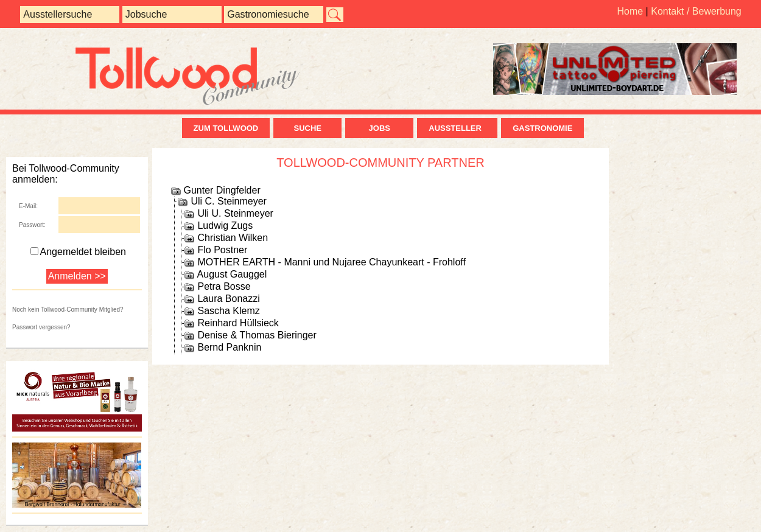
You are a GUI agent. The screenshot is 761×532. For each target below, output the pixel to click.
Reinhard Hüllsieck (238, 323)
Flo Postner (222, 250)
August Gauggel (232, 274)
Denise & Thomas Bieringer (257, 335)
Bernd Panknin (229, 347)
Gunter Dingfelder (222, 190)
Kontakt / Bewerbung (696, 11)
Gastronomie (542, 128)
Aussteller (457, 128)
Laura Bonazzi (228, 299)
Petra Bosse (224, 286)
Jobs (380, 128)
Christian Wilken (233, 238)
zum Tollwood (226, 128)
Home (630, 11)
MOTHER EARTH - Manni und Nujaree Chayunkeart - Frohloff (331, 262)
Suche (307, 128)
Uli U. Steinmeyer (235, 213)
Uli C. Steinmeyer (228, 201)
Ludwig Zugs (225, 226)
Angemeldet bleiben (78, 252)
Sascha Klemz (228, 311)
